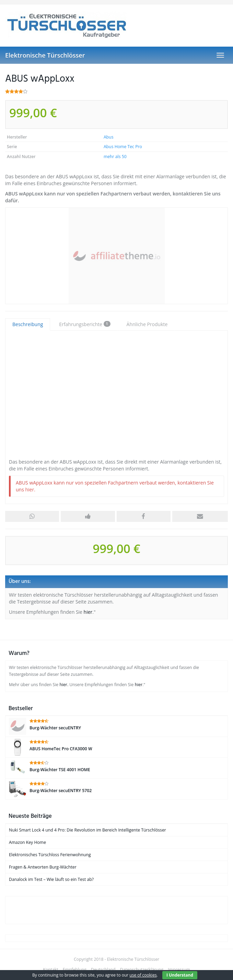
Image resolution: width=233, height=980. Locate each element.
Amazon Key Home (27, 842)
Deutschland (103, 970)
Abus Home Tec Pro (123, 147)
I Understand (180, 975)
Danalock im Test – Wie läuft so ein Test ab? (51, 879)
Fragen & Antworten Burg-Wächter (43, 867)
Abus (109, 137)
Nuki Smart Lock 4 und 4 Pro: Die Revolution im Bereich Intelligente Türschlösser (88, 830)
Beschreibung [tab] (28, 324)
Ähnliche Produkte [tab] (147, 324)
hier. (30, 489)
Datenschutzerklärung (142, 970)
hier (88, 612)
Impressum (179, 970)
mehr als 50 (115, 157)
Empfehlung (75, 970)
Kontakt (50, 970)
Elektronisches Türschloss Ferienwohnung (50, 855)
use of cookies (143, 975)
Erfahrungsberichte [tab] (85, 324)
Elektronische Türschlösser (45, 55)
